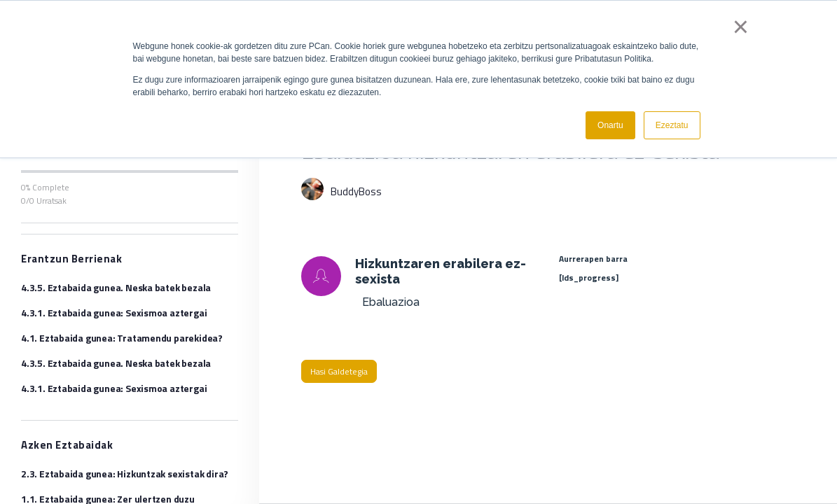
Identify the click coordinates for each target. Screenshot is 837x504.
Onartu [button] (610, 125)
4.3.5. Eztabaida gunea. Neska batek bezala (116, 287)
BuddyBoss (356, 191)
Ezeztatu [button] (672, 125)
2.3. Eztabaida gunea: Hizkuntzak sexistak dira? (125, 474)
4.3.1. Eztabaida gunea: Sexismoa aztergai (114, 313)
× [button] (741, 27)
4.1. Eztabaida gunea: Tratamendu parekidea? (122, 338)
